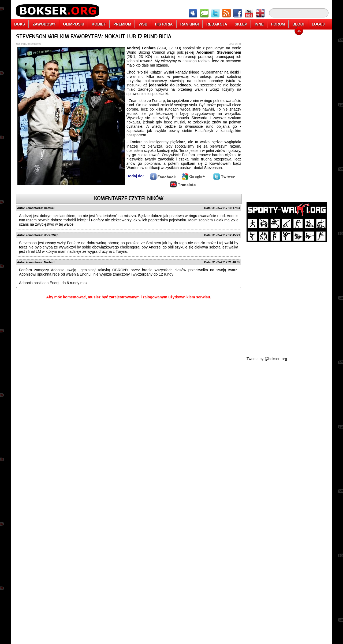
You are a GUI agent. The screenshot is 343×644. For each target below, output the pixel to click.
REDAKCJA (217, 24)
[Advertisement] (287, 114)
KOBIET (99, 24)
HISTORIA (164, 24)
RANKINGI (190, 24)
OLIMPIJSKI (74, 24)
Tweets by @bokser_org (267, 359)
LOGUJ (318, 24)
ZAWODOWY (44, 24)
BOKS (20, 24)
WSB (143, 24)
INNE (259, 24)
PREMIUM (122, 24)
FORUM (278, 24)
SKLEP (241, 24)
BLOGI (298, 24)
